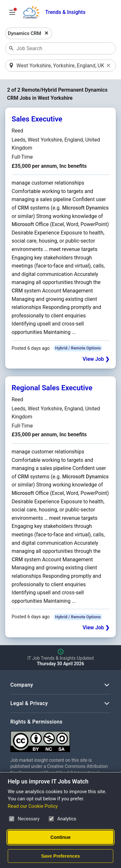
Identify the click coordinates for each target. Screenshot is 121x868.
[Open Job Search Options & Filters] (12, 12)
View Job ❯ (96, 359)
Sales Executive (37, 119)
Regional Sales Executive (52, 388)
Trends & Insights (65, 12)
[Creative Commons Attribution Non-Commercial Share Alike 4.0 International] (60, 739)
